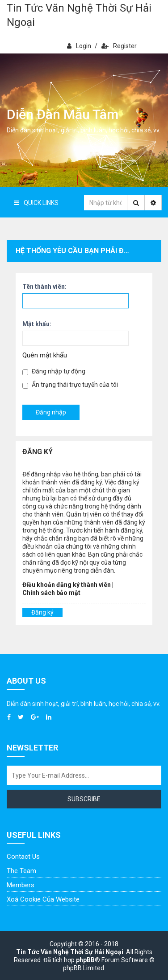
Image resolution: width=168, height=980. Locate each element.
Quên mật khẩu (45, 355)
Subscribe (84, 799)
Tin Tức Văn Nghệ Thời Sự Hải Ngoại (79, 15)
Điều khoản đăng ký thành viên (67, 585)
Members (21, 885)
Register (119, 46)
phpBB (85, 960)
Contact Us (23, 857)
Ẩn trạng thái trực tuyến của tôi (70, 385)
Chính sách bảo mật (51, 593)
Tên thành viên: (44, 287)
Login (79, 46)
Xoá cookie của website (43, 899)
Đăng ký (42, 612)
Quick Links (36, 203)
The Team (21, 871)
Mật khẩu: (37, 324)
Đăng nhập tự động (54, 371)
